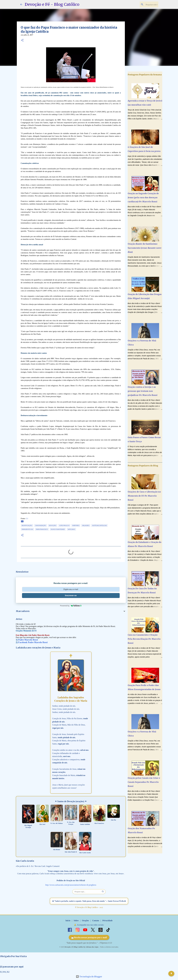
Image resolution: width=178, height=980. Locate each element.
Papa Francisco (42, 529)
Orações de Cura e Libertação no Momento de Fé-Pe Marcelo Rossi (144, 496)
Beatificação (27, 525)
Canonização (41, 525)
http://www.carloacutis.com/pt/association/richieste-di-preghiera (71, 885)
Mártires (76, 525)
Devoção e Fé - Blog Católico (52, 4)
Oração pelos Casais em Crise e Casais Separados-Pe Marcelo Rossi (144, 782)
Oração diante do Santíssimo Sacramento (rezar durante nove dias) (145, 248)
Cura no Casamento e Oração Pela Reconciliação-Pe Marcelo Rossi (144, 639)
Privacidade (107, 921)
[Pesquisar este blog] (145, 4)
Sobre (76, 921)
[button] (22, 40)
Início (68, 921)
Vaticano (71, 529)
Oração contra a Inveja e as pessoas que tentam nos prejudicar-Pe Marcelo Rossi (143, 391)
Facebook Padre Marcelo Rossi (33, 642)
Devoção (53, 525)
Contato (96, 921)
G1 (27, 518)
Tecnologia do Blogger (89, 977)
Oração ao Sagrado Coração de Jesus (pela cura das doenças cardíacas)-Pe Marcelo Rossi (143, 197)
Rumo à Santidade (58, 529)
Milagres (86, 525)
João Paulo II (64, 525)
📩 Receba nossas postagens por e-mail (89, 937)
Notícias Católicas (99, 525)
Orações (85, 921)
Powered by (71, 606)
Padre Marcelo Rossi (28, 640)
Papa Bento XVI (27, 529)
